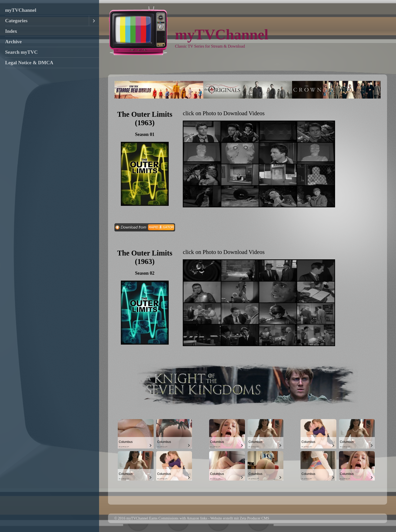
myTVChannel (21, 10)
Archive (13, 42)
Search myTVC (21, 52)
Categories (16, 21)
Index (11, 31)
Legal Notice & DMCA (29, 63)
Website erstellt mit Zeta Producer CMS (240, 518)
